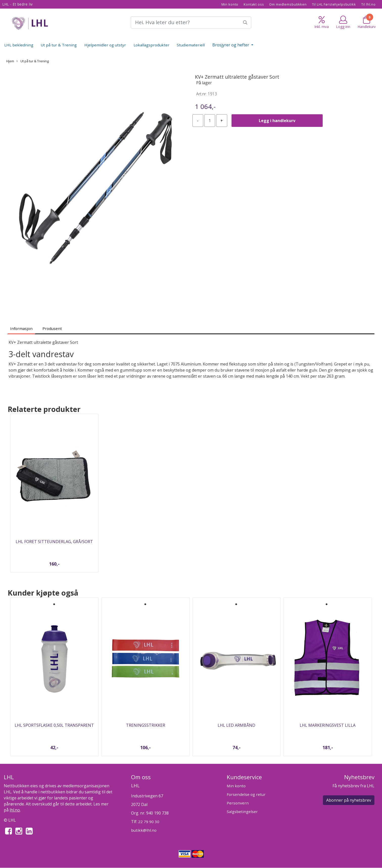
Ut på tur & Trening (59, 45)
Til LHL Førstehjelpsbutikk (334, 4)
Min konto (230, 4)
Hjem (10, 61)
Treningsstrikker (146, 725)
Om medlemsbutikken (288, 4)
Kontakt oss (254, 4)
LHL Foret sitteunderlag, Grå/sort (54, 542)
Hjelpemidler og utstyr (105, 45)
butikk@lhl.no (144, 830)
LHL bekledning (19, 45)
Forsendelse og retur (246, 794)
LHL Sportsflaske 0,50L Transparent (54, 725)
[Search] (191, 22)
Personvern (238, 803)
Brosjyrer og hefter (231, 45)
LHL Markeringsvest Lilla (328, 725)
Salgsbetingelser (242, 811)
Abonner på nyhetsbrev (349, 800)
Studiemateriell (191, 45)
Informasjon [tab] (21, 328)
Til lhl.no (369, 4)
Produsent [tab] (52, 328)
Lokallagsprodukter (151, 45)
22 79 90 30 (149, 822)
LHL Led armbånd (236, 725)
